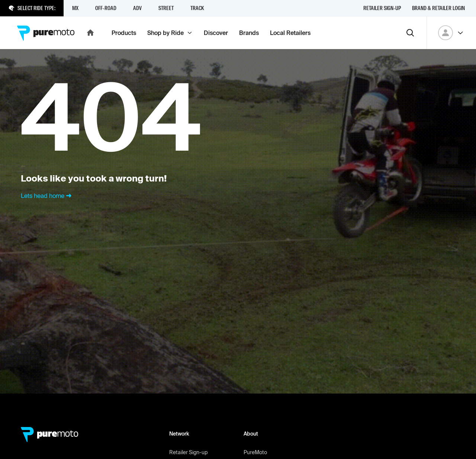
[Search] (410, 33)
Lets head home (47, 196)
